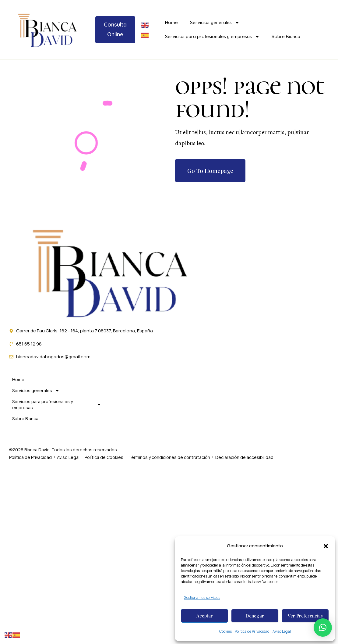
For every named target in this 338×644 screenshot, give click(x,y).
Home (171, 22)
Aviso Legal (282, 631)
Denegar (255, 616)
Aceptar (205, 616)
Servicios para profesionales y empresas (212, 37)
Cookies (225, 631)
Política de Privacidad (252, 631)
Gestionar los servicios (202, 597)
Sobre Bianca (286, 36)
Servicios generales (215, 23)
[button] (326, 546)
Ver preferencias (305, 616)
